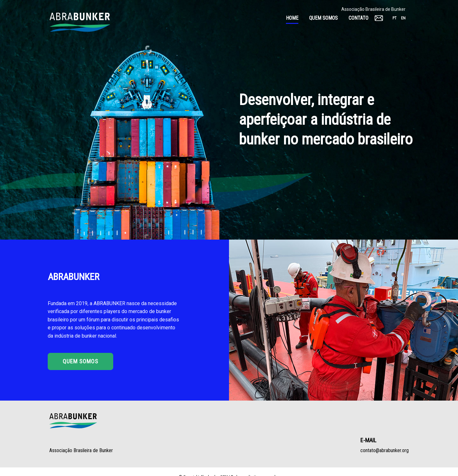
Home (292, 18)
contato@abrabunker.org (385, 450)
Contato (358, 18)
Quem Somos (80, 361)
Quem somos (323, 18)
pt (395, 18)
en (403, 18)
